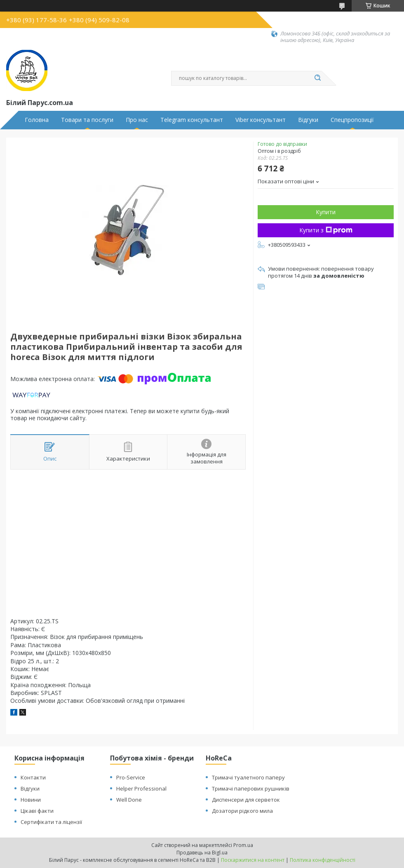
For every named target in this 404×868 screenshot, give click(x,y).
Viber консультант (261, 120)
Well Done (129, 800)
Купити (326, 212)
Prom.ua (243, 845)
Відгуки (308, 120)
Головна (37, 120)
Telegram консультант (192, 120)
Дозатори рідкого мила (242, 811)
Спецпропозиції (352, 120)
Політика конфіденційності (323, 860)
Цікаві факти (37, 811)
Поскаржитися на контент (253, 860)
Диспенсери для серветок (246, 800)
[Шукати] (317, 78)
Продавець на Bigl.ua (202, 853)
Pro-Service (131, 777)
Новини (31, 800)
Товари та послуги (87, 120)
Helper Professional (141, 788)
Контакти (33, 777)
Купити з (326, 230)
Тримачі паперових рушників (251, 788)
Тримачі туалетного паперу (248, 777)
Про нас (137, 120)
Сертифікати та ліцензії (51, 822)
